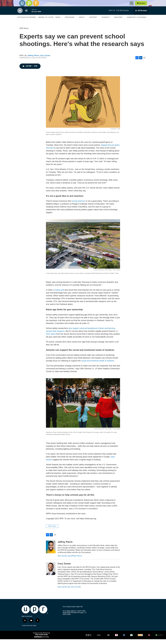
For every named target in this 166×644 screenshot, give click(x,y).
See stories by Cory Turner (69, 591)
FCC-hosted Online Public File (73, 611)
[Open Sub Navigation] (62, 22)
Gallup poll (60, 295)
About (82, 22)
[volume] (26, 15)
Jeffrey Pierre (33, 60)
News (58, 22)
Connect (106, 22)
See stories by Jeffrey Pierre (70, 560)
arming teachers (78, 206)
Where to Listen (46, 22)
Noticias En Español (27, 22)
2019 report (51, 339)
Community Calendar (137, 22)
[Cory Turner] (51, 573)
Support (93, 22)
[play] (20, 15)
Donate (143, 6)
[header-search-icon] (133, 6)
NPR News (24, 33)
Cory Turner (45, 60)
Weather (118, 22)
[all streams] (141, 15)
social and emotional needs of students (98, 366)
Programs (70, 22)
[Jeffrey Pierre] (51, 552)
